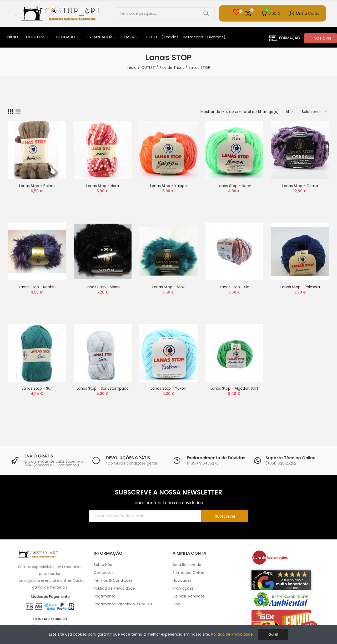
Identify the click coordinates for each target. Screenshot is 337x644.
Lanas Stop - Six (234, 287)
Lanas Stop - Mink (168, 287)
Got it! (273, 634)
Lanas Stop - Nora (103, 186)
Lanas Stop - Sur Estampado (103, 388)
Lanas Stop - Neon (234, 186)
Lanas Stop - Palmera (300, 287)
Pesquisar (206, 13)
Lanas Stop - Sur (37, 388)
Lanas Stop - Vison (103, 287)
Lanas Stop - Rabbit (37, 287)
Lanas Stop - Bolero (37, 186)
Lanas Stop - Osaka (300, 186)
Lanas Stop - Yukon (168, 388)
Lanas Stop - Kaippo (168, 186)
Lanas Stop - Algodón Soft (234, 388)
